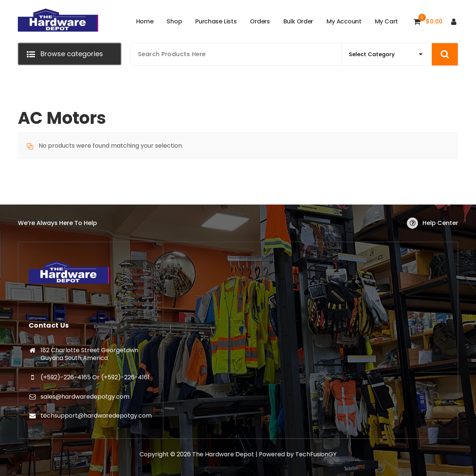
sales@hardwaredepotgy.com (85, 397)
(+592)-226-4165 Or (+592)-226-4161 (95, 377)
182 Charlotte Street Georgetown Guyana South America (89, 354)
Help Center (440, 223)
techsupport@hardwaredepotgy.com (96, 416)
